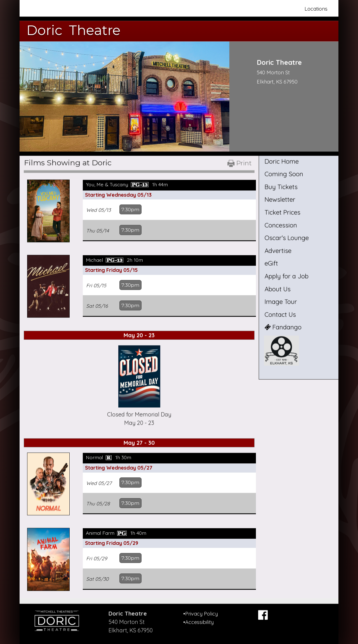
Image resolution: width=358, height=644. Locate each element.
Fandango (283, 327)
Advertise (278, 251)
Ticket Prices (282, 212)
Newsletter (280, 200)
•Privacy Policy (201, 611)
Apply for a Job (287, 276)
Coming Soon (284, 174)
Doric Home (282, 161)
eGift (271, 263)
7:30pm (131, 209)
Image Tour (281, 302)
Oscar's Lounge (287, 238)
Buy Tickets (281, 187)
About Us (278, 289)
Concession (281, 225)
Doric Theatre (74, 30)
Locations (316, 9)
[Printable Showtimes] (239, 165)
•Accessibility (198, 619)
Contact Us (280, 314)
